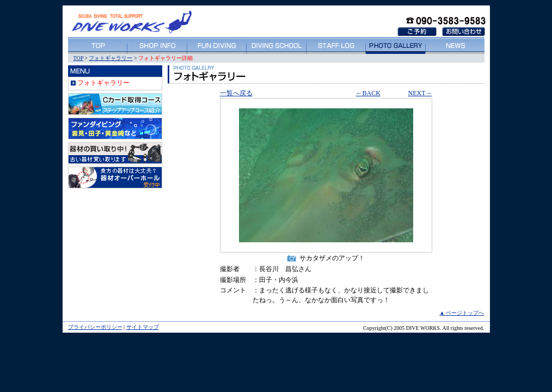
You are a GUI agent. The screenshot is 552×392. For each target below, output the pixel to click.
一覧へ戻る (236, 93)
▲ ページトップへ (462, 313)
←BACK (368, 93)
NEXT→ (420, 93)
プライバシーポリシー (95, 327)
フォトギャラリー (111, 58)
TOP (78, 58)
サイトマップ (143, 327)
